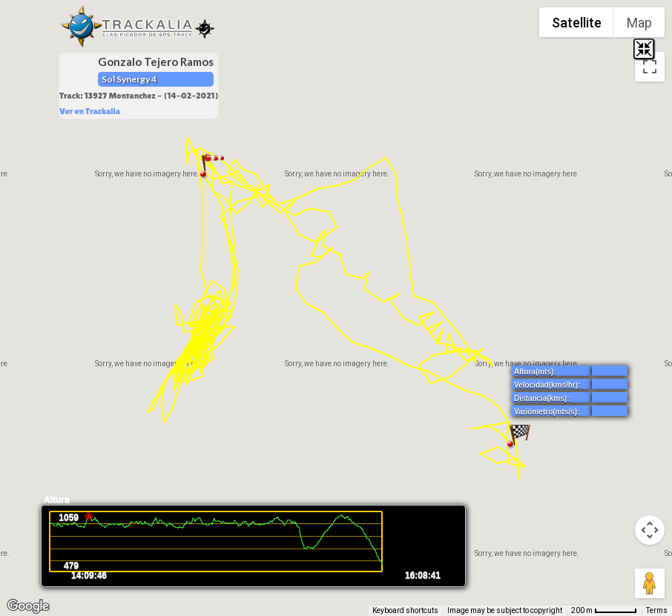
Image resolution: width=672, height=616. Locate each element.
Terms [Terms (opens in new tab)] (657, 610)
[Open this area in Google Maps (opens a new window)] (28, 606)
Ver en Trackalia (90, 111)
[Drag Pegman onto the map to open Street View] (650, 583)
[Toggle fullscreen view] (650, 67)
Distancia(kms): (541, 398)
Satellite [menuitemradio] (577, 23)
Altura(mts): (535, 372)
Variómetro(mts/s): (547, 412)
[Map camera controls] (650, 530)
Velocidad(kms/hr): (547, 385)
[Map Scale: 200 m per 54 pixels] (604, 611)
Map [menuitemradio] (639, 23)
